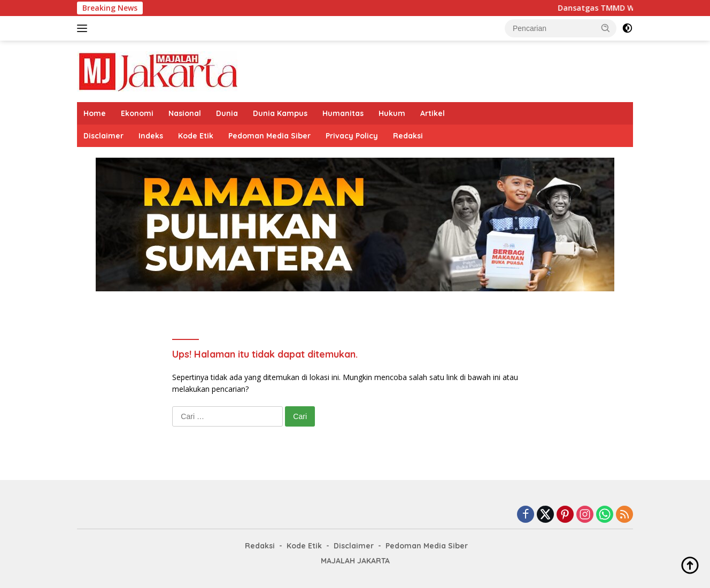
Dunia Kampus (280, 113)
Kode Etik (196, 136)
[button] (606, 28)
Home (95, 113)
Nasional (185, 113)
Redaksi (408, 136)
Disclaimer (103, 136)
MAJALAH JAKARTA (355, 561)
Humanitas (343, 113)
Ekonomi (137, 113)
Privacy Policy (352, 136)
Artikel (433, 113)
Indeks (151, 136)
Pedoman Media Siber (269, 136)
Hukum (392, 113)
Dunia (227, 113)
